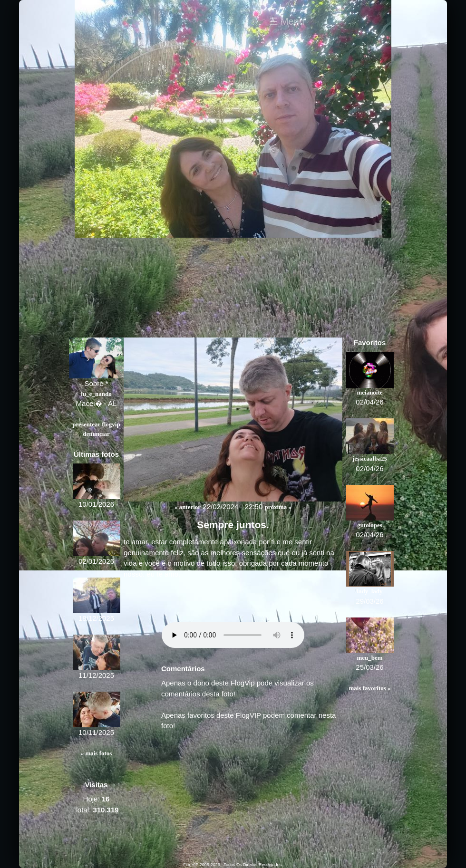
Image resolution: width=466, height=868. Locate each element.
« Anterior (188, 507)
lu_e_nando (96, 394)
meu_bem (369, 658)
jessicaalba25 (370, 458)
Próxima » (278, 507)
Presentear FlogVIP (96, 424)
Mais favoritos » (369, 688)
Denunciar (96, 434)
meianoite (369, 392)
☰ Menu (287, 21)
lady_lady (369, 591)
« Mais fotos (97, 753)
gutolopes (370, 525)
